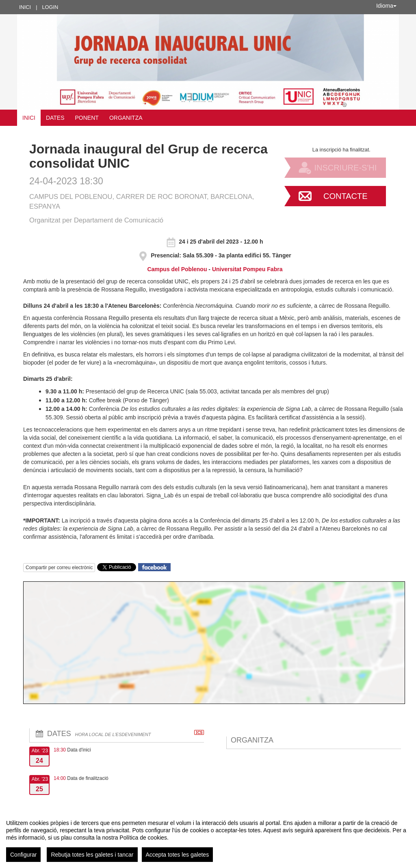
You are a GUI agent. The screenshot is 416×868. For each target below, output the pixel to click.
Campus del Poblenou (178, 269)
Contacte (346, 196)
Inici (25, 7)
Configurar (23, 855)
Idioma (386, 6)
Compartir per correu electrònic (59, 568)
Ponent (87, 118)
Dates (55, 118)
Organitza (126, 118)
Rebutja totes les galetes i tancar (92, 855)
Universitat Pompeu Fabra (247, 269)
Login (50, 7)
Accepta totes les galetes (178, 855)
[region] (208, 838)
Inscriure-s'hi (345, 168)
